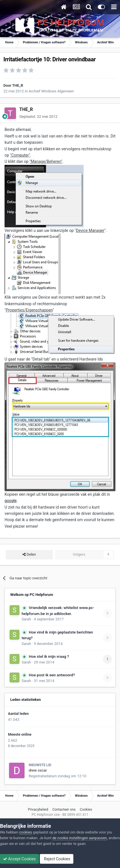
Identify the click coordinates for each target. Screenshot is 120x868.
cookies (25, 832)
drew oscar (38, 770)
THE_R (18, 85)
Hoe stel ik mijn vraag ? (49, 656)
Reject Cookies (57, 859)
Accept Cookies (19, 859)
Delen (29, 555)
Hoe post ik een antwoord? (52, 675)
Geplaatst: (38, 117)
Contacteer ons (64, 810)
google (11, 501)
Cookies (86, 810)
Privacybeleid (38, 810)
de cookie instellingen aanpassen (80, 838)
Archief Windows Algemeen (51, 91)
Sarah (26, 619)
